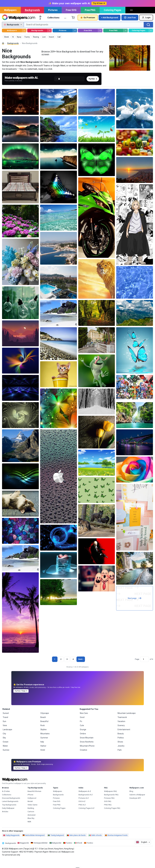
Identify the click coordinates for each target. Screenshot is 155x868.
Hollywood (32, 808)
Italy (42, 751)
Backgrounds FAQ (111, 804)
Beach (43, 727)
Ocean (6, 751)
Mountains (45, 743)
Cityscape (45, 723)
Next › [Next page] (81, 669)
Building (31, 818)
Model (30, 811)
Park (120, 759)
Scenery (121, 735)
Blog (131, 801)
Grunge (83, 739)
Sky (4, 747)
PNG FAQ (108, 814)
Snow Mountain (87, 747)
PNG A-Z (82, 814)
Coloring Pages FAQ (112, 818)
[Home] (3, 53)
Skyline (43, 739)
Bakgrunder (57, 852)
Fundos (69, 852)
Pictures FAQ (109, 808)
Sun (4, 731)
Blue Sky (31, 828)
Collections (53, 27)
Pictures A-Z (84, 808)
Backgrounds (32, 20)
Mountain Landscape (127, 723)
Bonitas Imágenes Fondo (116, 845)
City (4, 743)
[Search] (148, 34)
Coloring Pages (112, 20)
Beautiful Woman (34, 801)
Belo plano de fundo (76, 845)
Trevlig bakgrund (56, 845)
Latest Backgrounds (10, 811)
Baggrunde (24, 852)
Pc (81, 731)
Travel (5, 727)
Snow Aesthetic (87, 751)
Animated (31, 824)
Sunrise (6, 759)
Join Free (130, 27)
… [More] (65, 27)
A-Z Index (6, 801)
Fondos (90, 852)
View (5, 735)
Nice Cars (84, 723)
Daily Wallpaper (8, 818)
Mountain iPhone (87, 755)
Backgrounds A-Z (86, 804)
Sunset (6, 723)
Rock (43, 735)
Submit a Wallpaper (137, 804)
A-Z (41, 27)
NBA (29, 831)
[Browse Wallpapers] (24, 40)
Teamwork (122, 727)
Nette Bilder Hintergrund (34, 845)
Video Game (32, 814)
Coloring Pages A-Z (86, 818)
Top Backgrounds (9, 814)
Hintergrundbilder (41, 852)
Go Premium (88, 27)
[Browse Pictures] (75, 40)
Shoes (120, 751)
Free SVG (71, 20)
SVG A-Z (82, 811)
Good (82, 727)
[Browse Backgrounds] (50, 40)
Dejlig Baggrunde (11, 845)
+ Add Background (110, 27)
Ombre (83, 743)
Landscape (7, 739)
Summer (44, 747)
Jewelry (121, 755)
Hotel (43, 759)
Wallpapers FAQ (110, 801)
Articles (5, 821)
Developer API (135, 808)
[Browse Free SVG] (100, 40)
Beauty (121, 743)
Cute (82, 735)
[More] (132, 20)
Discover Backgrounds (11, 808)
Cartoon (31, 821)
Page (137, 669)
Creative (84, 759)
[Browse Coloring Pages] (151, 40)
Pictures (53, 20)
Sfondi (79, 852)
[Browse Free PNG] (125, 40)
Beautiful (44, 731)
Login (146, 27)
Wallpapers (10, 20)
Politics (121, 747)
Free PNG (90, 20)
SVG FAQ (108, 811)
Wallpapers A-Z (85, 801)
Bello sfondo (95, 845)
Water (5, 755)
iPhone (30, 804)
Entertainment (124, 739)
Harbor (43, 755)
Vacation (121, 731)
